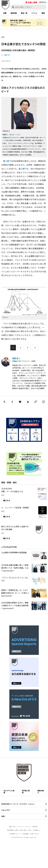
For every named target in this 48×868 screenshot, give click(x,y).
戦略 (3, 37)
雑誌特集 (14, 13)
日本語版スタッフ (15, 834)
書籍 (43, 13)
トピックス (6, 810)
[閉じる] (43, 11)
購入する (7, 500)
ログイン (43, 2)
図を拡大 (5, 317)
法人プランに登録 (9, 792)
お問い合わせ (34, 834)
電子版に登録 (31, 2)
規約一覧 (12, 827)
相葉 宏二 (7, 55)
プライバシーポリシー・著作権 (27, 827)
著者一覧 (24, 13)
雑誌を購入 (41, 792)
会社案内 (36, 830)
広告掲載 (25, 834)
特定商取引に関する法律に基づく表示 (19, 830)
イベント (34, 13)
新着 (5, 13)
